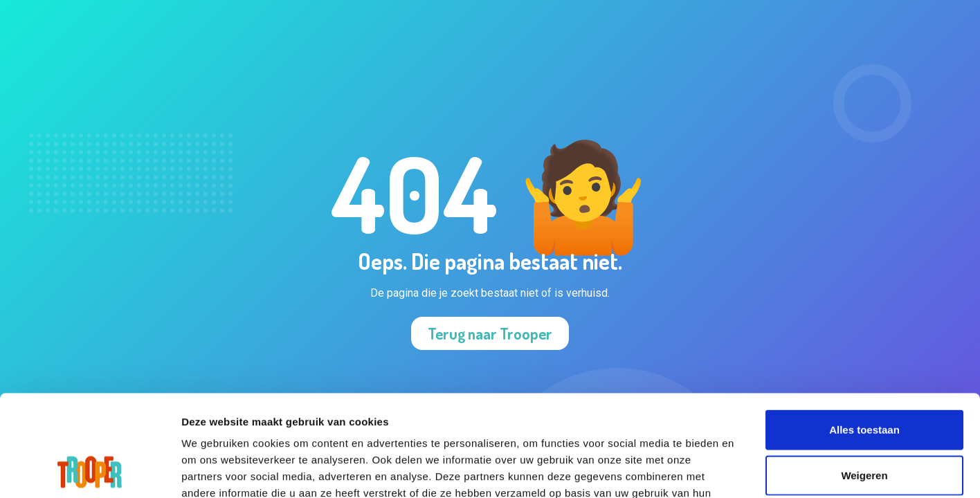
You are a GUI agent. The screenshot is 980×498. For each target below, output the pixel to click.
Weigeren (864, 380)
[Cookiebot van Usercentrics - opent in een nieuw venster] (90, 471)
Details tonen (854, 471)
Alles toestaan (864, 334)
